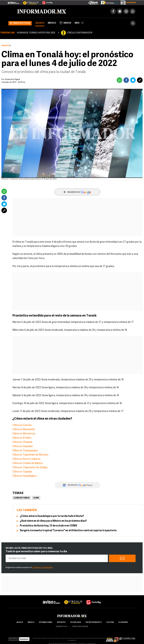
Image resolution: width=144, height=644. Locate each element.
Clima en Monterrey (24, 434)
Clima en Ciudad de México (28, 463)
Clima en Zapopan (23, 446)
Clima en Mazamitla (24, 429)
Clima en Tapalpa (22, 472)
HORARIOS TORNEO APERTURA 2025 (36, 33)
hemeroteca (62, 627)
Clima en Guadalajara (24, 476)
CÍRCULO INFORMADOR (80, 33)
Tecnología (76, 622)
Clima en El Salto (22, 438)
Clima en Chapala (22, 442)
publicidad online (80, 627)
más (79, 23)
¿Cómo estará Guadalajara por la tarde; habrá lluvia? (52, 516)
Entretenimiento (94, 622)
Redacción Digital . (13, 79)
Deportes (61, 622)
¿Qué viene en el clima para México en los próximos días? (53, 521)
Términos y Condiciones (43, 568)
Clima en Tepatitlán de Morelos (30, 455)
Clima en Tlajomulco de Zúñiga (30, 468)
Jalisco (40, 23)
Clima (36, 498)
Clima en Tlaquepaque (25, 451)
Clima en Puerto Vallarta (26, 459)
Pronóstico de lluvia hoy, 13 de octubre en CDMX (49, 526)
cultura (110, 622)
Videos (65, 23)
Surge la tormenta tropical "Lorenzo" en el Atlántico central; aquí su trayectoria (68, 531)
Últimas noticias (20, 23)
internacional (46, 622)
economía (123, 622)
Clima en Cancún (22, 425)
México (52, 23)
